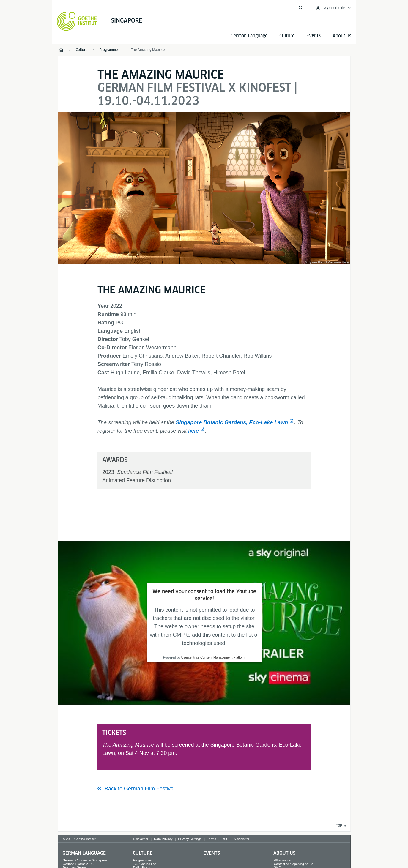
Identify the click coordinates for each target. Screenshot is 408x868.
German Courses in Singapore (85, 860)
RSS (225, 839)
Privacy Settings (190, 839)
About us (342, 36)
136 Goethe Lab (145, 864)
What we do (282, 860)
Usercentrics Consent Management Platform (213, 657)
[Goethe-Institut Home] (77, 21)
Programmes (142, 860)
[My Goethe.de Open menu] (333, 8)
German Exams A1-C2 (79, 864)
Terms (212, 839)
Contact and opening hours (293, 864)
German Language (249, 36)
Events (212, 853)
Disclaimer (141, 839)
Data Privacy (163, 839)
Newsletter (242, 839)
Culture (287, 36)
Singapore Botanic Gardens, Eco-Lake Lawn (232, 422)
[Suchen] (301, 8)
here (193, 431)
